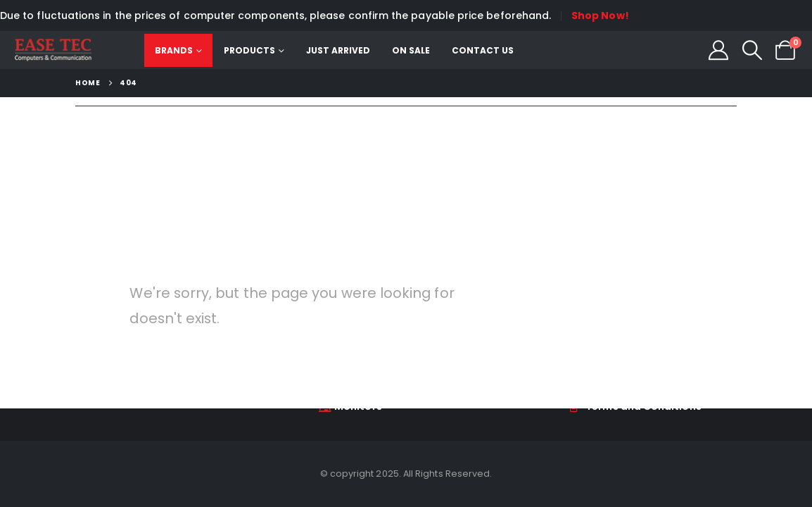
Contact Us (483, 50)
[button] (752, 50)
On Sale (412, 50)
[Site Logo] (53, 50)
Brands (175, 50)
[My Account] (718, 50)
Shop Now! (600, 15)
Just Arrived (339, 50)
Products (250, 50)
